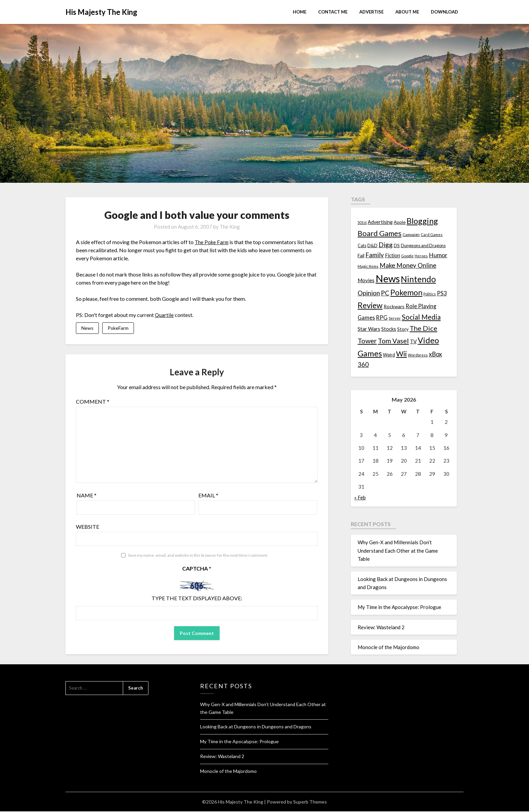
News (87, 328)
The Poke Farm (212, 242)
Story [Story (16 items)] (403, 329)
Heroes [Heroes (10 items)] (421, 256)
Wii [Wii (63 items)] (401, 354)
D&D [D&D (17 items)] (372, 245)
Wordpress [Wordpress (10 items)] (418, 355)
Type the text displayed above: (197, 599)
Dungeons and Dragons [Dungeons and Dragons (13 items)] (423, 246)
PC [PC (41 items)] (385, 293)
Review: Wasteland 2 (381, 627)
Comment (93, 402)
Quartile (164, 315)
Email (208, 496)
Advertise (371, 12)
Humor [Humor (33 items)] (438, 255)
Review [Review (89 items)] (370, 305)
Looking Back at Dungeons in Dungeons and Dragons (256, 727)
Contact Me (333, 12)
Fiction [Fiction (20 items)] (393, 255)
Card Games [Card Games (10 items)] (432, 235)
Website (88, 527)
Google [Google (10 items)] (407, 256)
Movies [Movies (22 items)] (366, 280)
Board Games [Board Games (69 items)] (380, 233)
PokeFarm (118, 328)
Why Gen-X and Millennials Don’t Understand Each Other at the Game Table (398, 550)
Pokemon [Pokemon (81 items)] (406, 293)
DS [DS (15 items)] (397, 245)
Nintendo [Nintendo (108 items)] (418, 279)
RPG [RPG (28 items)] (382, 318)
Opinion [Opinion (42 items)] (369, 293)
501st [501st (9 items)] (362, 222)
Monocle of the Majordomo (388, 647)
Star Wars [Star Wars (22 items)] (369, 329)
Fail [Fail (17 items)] (361, 255)
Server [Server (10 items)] (395, 318)
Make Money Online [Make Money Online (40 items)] (408, 265)
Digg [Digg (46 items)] (386, 245)
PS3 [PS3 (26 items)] (442, 293)
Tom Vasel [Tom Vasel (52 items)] (393, 341)
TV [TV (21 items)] (413, 341)
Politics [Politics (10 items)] (430, 294)
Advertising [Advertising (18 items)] (380, 222)
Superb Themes (310, 802)
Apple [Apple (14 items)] (400, 222)
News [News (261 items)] (388, 278)
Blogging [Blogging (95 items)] (422, 221)
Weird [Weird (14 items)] (389, 355)
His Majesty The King (101, 12)
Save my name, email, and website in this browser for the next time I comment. (198, 556)
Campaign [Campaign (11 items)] (411, 234)
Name (87, 496)
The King (230, 227)
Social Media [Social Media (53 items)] (421, 317)
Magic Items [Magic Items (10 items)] (368, 266)
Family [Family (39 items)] (375, 255)
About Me (407, 12)
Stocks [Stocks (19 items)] (389, 329)
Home (300, 12)
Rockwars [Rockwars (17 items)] (394, 306)
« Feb (360, 497)
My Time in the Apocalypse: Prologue (399, 607)
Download (444, 12)
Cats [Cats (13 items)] (362, 246)
